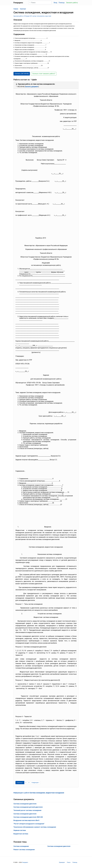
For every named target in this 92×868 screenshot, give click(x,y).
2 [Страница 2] (26, 783)
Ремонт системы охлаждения (24, 850)
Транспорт (23, 9)
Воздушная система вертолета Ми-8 (26, 820)
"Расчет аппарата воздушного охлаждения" (29, 824)
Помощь (62, 3)
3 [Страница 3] (29, 783)
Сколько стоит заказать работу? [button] (44, 74)
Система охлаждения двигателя (25, 804)
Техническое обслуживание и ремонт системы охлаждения (35, 827)
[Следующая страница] (35, 783)
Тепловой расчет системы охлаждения (27, 810)
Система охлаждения (21, 846)
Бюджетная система (21, 834)
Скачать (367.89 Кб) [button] (22, 74)
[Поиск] (40, 3)
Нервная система (20, 830)
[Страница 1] (20, 783)
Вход (55, 3)
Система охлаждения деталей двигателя (28, 807)
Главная (16, 9)
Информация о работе (39, 793)
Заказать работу (72, 3)
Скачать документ (32, 87)
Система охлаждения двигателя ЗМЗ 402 (28, 817)
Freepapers (25, 862)
